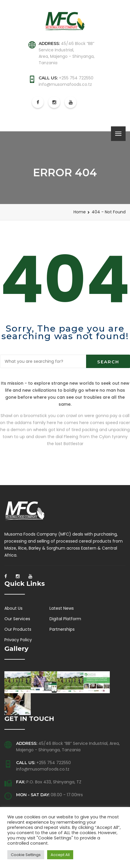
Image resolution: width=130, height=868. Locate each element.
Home (80, 212)
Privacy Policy (18, 640)
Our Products (18, 629)
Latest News (62, 608)
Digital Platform (65, 619)
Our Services (17, 619)
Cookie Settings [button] (26, 855)
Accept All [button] (60, 855)
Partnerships (62, 629)
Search (108, 362)
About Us (13, 608)
